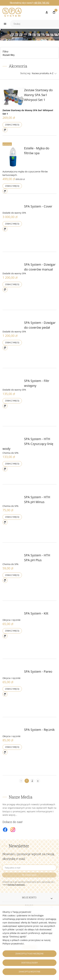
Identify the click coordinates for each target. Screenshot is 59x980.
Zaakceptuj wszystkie (29, 972)
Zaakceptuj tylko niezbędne (29, 954)
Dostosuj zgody (30, 963)
